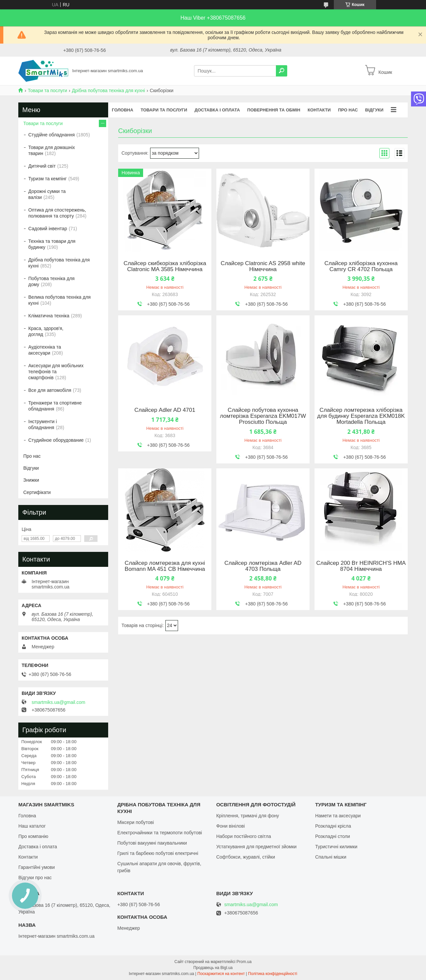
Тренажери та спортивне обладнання (55, 406)
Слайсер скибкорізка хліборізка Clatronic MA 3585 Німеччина (165, 266)
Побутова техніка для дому (51, 281)
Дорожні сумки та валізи (47, 194)
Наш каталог (32, 826)
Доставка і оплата (217, 110)
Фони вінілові (231, 826)
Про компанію (33, 836)
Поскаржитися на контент (221, 974)
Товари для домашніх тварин (52, 150)
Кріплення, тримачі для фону (248, 816)
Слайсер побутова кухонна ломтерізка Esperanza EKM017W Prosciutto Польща (263, 416)
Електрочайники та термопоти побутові (160, 833)
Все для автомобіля (50, 390)
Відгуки (374, 110)
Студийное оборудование (56, 440)
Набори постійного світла (244, 836)
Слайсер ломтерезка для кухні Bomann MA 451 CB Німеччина (165, 566)
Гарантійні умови (36, 867)
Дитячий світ (42, 166)
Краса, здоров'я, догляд (46, 331)
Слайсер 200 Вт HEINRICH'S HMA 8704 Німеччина (361, 566)
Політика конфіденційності (273, 974)
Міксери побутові (135, 822)
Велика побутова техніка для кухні (59, 300)
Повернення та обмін (274, 110)
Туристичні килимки (336, 847)
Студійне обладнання (52, 135)
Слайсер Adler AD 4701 (165, 410)
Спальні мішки (331, 857)
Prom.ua (244, 962)
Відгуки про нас (35, 878)
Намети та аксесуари (338, 816)
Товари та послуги (47, 90)
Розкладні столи (333, 836)
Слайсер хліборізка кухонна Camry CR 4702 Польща (361, 266)
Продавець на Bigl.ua (213, 968)
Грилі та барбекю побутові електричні (158, 853)
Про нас (348, 110)
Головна (122, 110)
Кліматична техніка (49, 316)
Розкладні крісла (333, 826)
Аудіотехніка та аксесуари (45, 350)
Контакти (319, 110)
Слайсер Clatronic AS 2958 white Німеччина (263, 266)
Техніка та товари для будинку (52, 244)
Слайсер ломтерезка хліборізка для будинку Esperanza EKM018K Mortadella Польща (361, 416)
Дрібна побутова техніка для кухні (108, 90)
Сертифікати (37, 492)
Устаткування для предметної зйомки (256, 847)
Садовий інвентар (48, 229)
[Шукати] (282, 71)
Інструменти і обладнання (43, 424)
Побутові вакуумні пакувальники (152, 843)
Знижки (31, 480)
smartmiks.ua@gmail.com (58, 702)
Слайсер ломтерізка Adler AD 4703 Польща (263, 566)
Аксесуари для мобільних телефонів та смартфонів (56, 372)
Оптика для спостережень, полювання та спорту (57, 213)
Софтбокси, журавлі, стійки (246, 857)
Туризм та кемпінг (47, 179)
